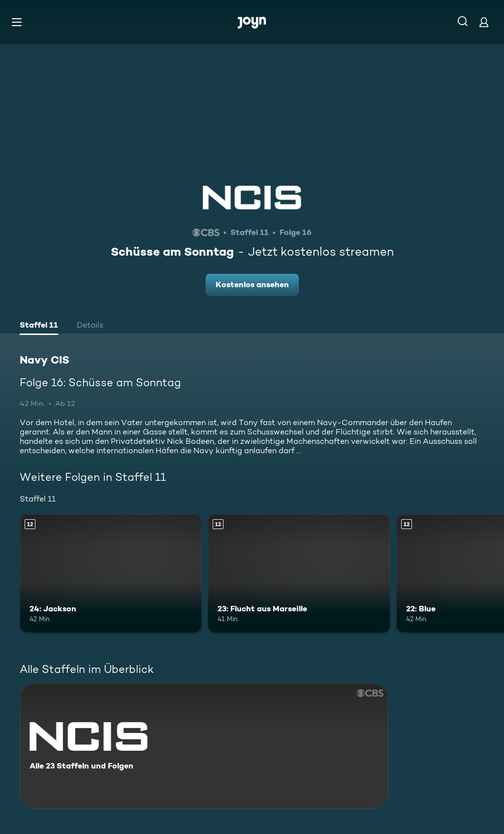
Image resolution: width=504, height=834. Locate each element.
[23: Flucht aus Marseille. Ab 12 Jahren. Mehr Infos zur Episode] (299, 574)
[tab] (39, 326)
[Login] (484, 22)
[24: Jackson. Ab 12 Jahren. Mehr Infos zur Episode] (111, 574)
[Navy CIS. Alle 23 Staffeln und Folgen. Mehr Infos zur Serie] (204, 746)
